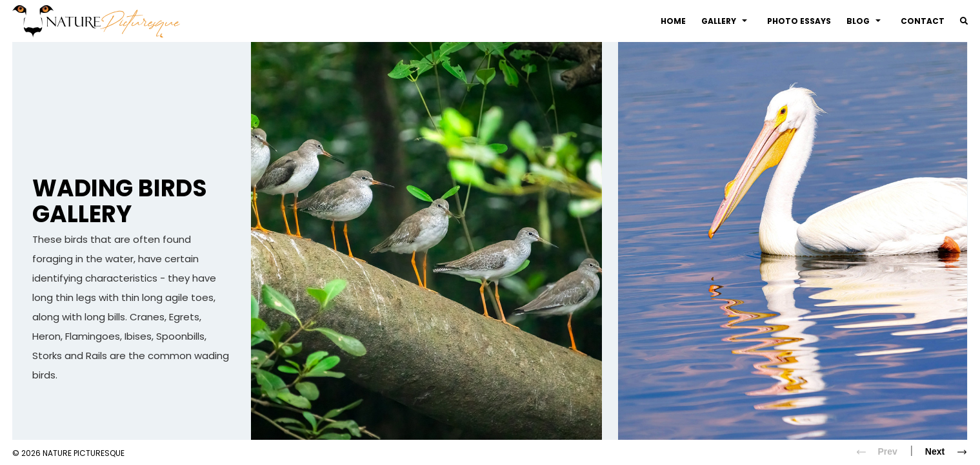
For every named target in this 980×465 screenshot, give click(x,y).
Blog (864, 21)
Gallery (724, 21)
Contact (923, 21)
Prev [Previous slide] (872, 452)
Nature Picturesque (84, 453)
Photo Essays (799, 21)
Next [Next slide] (951, 452)
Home (673, 21)
